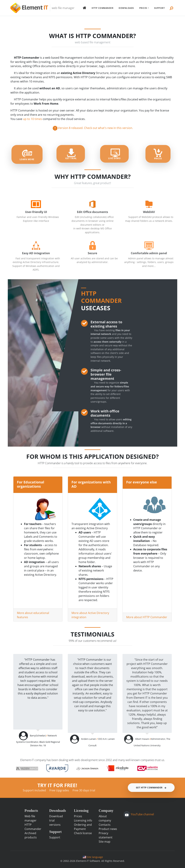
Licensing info (83, 820)
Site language (93, 857)
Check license (83, 833)
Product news (108, 829)
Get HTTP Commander (151, 788)
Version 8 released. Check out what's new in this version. (93, 128)
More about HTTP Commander (147, 617)
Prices (143, 8)
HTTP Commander (102, 8)
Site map (105, 842)
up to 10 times (33, 119)
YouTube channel (142, 814)
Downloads (126, 8)
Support (159, 8)
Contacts (105, 825)
